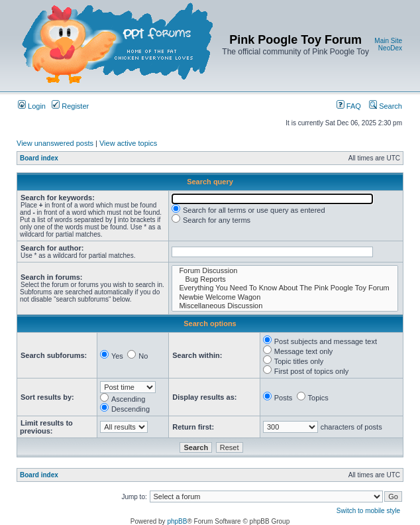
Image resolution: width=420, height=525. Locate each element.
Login (32, 106)
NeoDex (390, 48)
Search (386, 106)
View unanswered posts (55, 143)
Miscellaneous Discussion (285, 306)
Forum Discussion (285, 271)
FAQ (349, 106)
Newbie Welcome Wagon (285, 297)
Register (70, 106)
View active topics (128, 143)
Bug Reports (285, 279)
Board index (39, 158)
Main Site (388, 41)
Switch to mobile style (368, 511)
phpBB (177, 521)
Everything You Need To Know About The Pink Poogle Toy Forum (285, 288)
